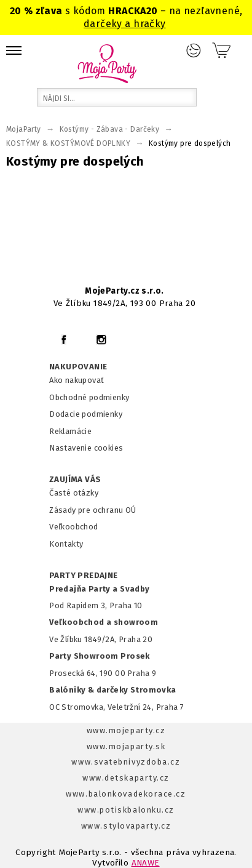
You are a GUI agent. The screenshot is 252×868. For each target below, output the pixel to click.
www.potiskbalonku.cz (126, 810)
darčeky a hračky (125, 24)
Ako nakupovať (77, 380)
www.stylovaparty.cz (126, 826)
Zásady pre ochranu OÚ (93, 510)
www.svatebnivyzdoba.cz (126, 762)
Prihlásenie (194, 50)
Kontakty (66, 544)
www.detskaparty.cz (126, 778)
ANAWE (146, 863)
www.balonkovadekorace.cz (126, 794)
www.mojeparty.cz (126, 730)
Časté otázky (74, 493)
